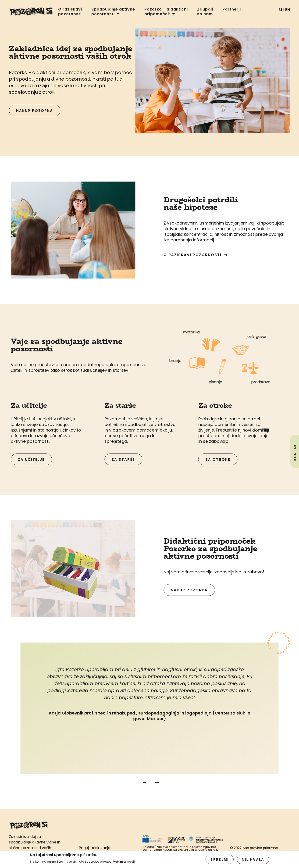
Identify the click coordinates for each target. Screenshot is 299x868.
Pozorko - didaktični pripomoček (166, 12)
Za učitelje (31, 459)
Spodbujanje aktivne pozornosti (113, 12)
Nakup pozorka (35, 111)
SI (280, 10)
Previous (144, 782)
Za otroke (218, 459)
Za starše (123, 459)
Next (155, 782)
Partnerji (232, 9)
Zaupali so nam (205, 12)
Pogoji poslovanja (94, 848)
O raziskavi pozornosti (70, 12)
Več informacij (124, 863)
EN (288, 10)
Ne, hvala (253, 860)
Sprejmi (220, 860)
